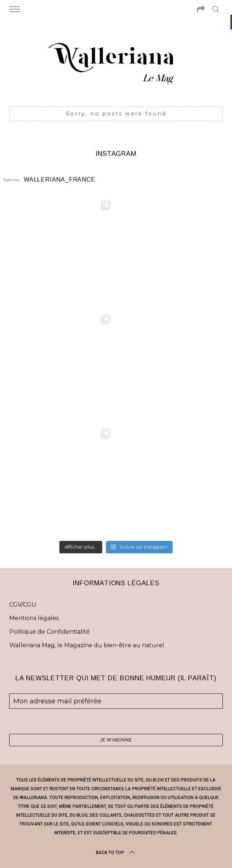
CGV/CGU (23, 605)
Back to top (116, 853)
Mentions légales (34, 618)
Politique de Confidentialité (49, 632)
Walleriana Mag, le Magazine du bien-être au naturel (87, 645)
